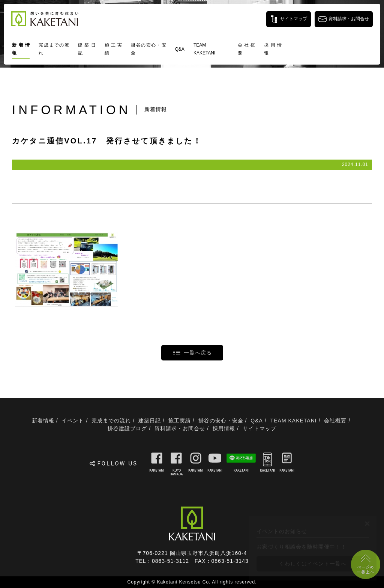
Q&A (180, 49)
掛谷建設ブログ (127, 428)
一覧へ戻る (198, 353)
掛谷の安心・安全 (148, 49)
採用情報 (273, 49)
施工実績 (113, 49)
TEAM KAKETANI (204, 49)
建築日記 (87, 49)
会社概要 (247, 49)
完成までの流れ (54, 49)
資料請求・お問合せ (180, 428)
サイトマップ (259, 428)
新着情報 (21, 49)
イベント (73, 421)
